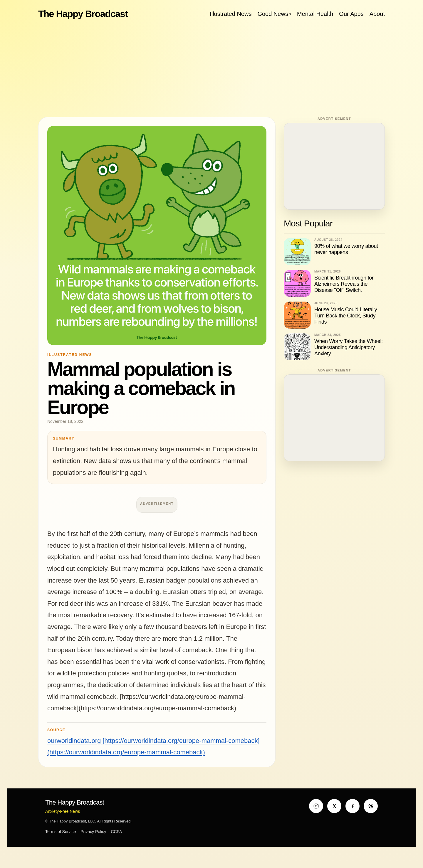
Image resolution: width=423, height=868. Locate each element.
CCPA (116, 832)
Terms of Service (61, 832)
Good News (273, 14)
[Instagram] (316, 806)
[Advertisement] (211, 68)
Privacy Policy (93, 832)
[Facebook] (352, 806)
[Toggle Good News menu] (290, 14)
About (377, 14)
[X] (334, 806)
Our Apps (351, 14)
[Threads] (371, 806)
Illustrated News (231, 14)
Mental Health (315, 14)
